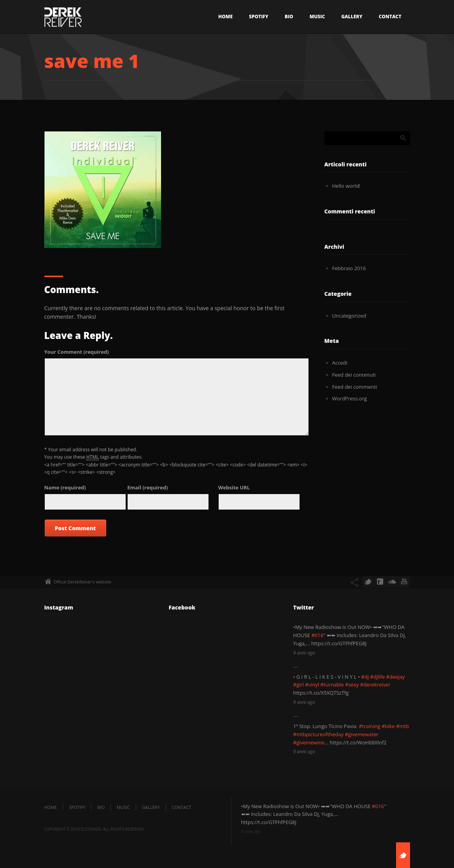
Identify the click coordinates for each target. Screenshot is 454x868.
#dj (365, 677)
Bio (289, 17)
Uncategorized (349, 316)
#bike (388, 726)
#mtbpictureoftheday (319, 734)
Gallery (352, 17)
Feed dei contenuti (354, 375)
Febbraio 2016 (349, 268)
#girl (299, 685)
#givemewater (361, 734)
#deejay (396, 677)
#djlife (377, 677)
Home (225, 17)
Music (317, 17)
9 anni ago (304, 653)
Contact (390, 17)
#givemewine (309, 742)
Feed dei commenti (355, 387)
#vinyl (312, 685)
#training (369, 726)
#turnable (332, 685)
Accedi (340, 363)
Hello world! (346, 186)
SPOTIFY (259, 17)
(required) (77, 352)
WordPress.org (350, 398)
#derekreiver (375, 685)
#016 (317, 635)
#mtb (402, 726)
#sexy (352, 685)
